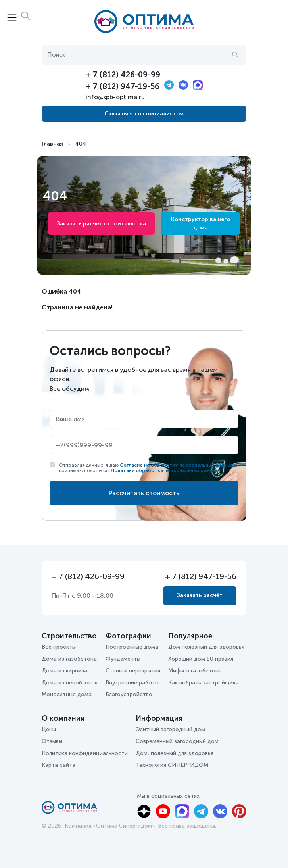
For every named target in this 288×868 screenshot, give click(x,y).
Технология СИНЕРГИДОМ (172, 765)
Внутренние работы (132, 683)
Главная (52, 144)
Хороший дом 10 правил (201, 659)
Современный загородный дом (177, 741)
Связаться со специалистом (144, 114)
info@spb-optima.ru (115, 97)
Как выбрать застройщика (204, 683)
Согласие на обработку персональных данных (177, 465)
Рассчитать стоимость (144, 493)
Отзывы (52, 741)
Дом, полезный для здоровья (175, 753)
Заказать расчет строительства (101, 224)
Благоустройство (129, 694)
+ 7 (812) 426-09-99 (123, 75)
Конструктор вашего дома (201, 223)
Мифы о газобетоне (195, 671)
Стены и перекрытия (133, 671)
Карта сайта (59, 765)
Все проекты (59, 647)
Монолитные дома (67, 694)
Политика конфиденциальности (85, 753)
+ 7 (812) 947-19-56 (123, 86)
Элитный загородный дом (170, 729)
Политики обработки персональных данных (164, 470)
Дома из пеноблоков (70, 683)
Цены (49, 729)
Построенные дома (132, 647)
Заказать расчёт (200, 595)
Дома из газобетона (69, 659)
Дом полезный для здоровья (206, 647)
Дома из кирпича (64, 671)
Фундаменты (123, 659)
